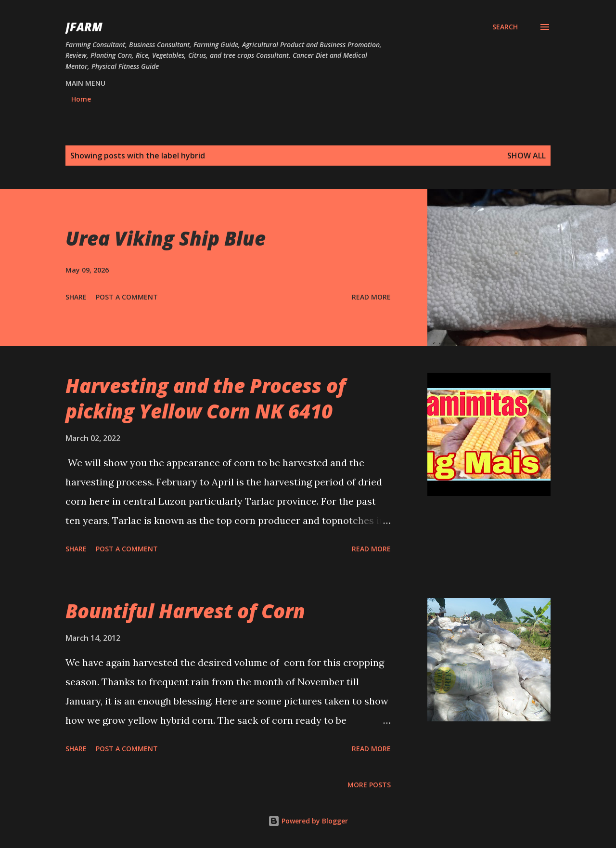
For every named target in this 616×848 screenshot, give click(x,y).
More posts (369, 785)
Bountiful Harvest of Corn (185, 611)
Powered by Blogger (308, 821)
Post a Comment (127, 297)
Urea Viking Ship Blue (166, 238)
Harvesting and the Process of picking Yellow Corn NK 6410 (205, 398)
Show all (526, 156)
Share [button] (76, 297)
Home (81, 99)
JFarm (84, 27)
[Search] (505, 27)
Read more (371, 297)
